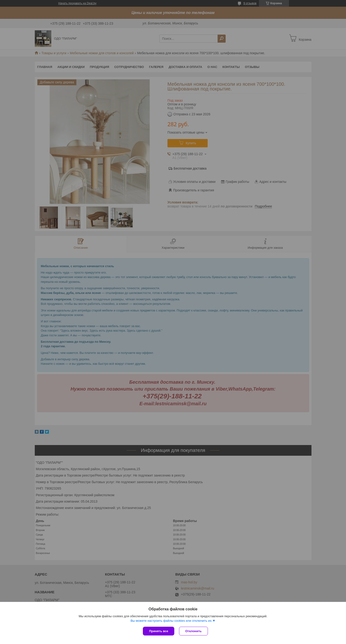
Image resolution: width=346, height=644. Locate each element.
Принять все (159, 631)
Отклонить (193, 631)
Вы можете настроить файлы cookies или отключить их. (171, 621)
